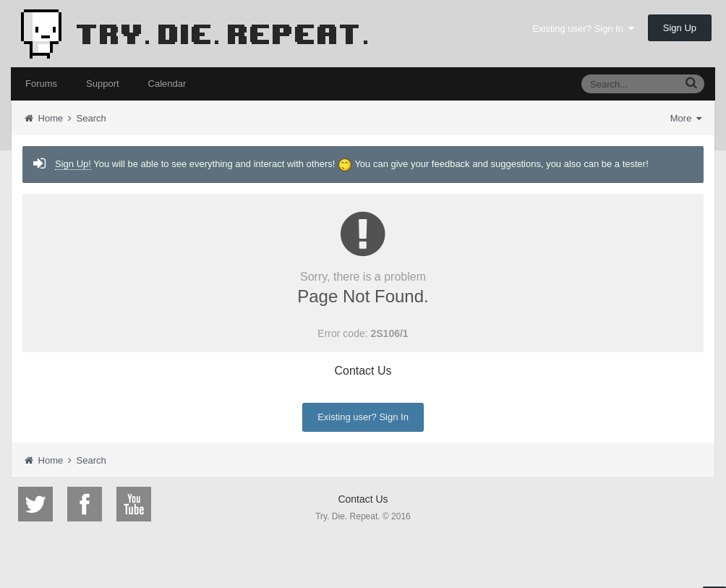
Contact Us (363, 371)
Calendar (167, 84)
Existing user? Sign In (583, 29)
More (686, 118)
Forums (41, 84)
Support (103, 84)
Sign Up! (73, 164)
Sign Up (680, 28)
